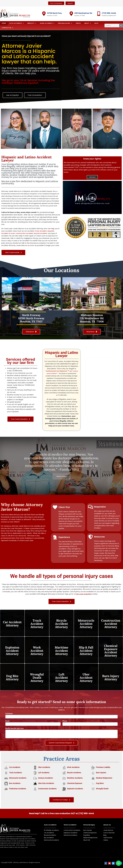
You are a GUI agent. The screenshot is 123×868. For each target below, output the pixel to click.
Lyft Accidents (44, 773)
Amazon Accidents (46, 778)
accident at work (8, 233)
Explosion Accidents (75, 789)
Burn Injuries (101, 773)
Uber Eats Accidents (46, 783)
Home (4, 23)
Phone (65, 721)
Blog (96, 23)
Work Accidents (47, 23)
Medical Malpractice (104, 778)
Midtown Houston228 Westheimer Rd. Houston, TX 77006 (92, 318)
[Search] (121, 26)
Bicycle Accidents (74, 773)
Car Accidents (15, 767)
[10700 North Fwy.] (44, 14)
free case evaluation (84, 594)
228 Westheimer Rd (83, 13)
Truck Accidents (16, 773)
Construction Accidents (47, 789)
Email (7, 721)
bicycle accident (40, 233)
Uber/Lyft (32, 23)
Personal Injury (65, 23)
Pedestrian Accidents (18, 789)
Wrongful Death (102, 789)
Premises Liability (103, 767)
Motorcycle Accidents (18, 778)
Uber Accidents (44, 767)
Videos (78, 23)
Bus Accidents (15, 783)
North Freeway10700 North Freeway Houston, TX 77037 (31, 318)
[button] (92, 197)
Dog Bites (100, 783)
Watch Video (62, 476)
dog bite (51, 231)
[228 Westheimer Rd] (71, 14)
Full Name (9, 714)
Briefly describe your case (14, 728)
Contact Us (7, 28)
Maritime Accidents (75, 778)
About (88, 23)
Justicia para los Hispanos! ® (57, 371)
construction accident (24, 233)
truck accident (41, 231)
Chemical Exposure (75, 783)
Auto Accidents (17, 23)
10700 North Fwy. (55, 13)
